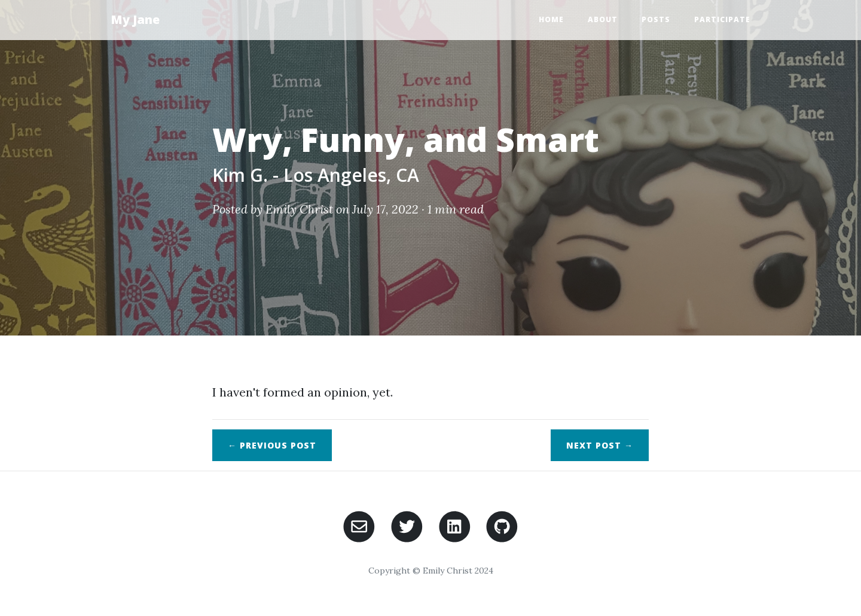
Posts (656, 19)
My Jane (135, 19)
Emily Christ (299, 209)
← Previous (272, 445)
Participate (722, 19)
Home (551, 19)
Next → (600, 445)
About (603, 19)
